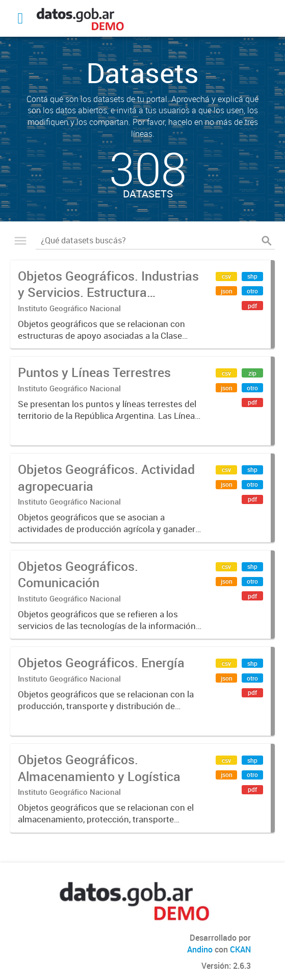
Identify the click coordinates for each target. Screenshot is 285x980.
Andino (200, 949)
